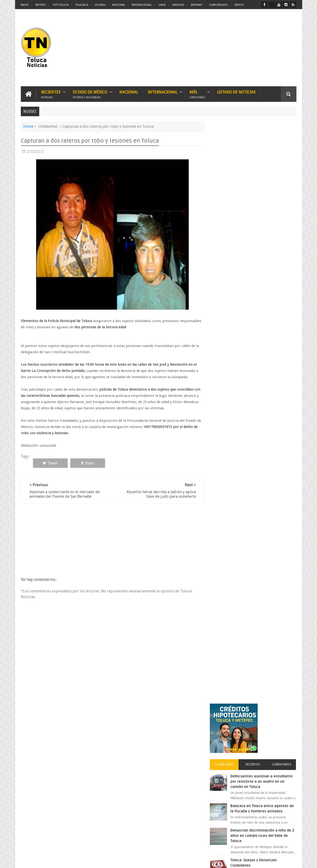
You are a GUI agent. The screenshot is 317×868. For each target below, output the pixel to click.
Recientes (51, 94)
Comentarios (282, 185)
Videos (239, 5)
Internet (197, 5)
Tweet (49, 463)
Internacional (142, 5)
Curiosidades (218, 5)
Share (83, 463)
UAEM (162, 5)
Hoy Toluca (61, 5)
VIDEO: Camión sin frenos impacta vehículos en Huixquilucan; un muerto (263, 431)
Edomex (100, 5)
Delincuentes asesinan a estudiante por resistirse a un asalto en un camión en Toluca (260, 203)
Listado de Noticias (236, 92)
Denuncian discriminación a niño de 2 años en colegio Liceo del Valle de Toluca (265, 257)
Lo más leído (227, 185)
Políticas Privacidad (255, 860)
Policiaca (82, 5)
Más (197, 94)
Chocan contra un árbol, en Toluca (263, 379)
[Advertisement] (256, 48)
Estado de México (90, 94)
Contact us (284, 715)
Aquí (292, 860)
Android (178, 5)
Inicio (25, 5)
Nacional (119, 5)
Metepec (41, 5)
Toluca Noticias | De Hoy (82, 860)
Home (28, 126)
